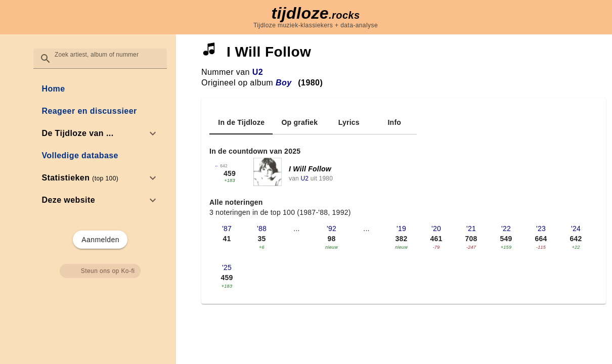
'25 (227, 267)
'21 (471, 229)
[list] (100, 145)
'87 (227, 229)
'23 (541, 229)
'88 (262, 229)
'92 (332, 229)
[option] (100, 133)
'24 (576, 229)
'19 (401, 229)
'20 (436, 229)
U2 (258, 72)
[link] (100, 89)
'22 (506, 229)
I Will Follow (310, 169)
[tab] (241, 122)
